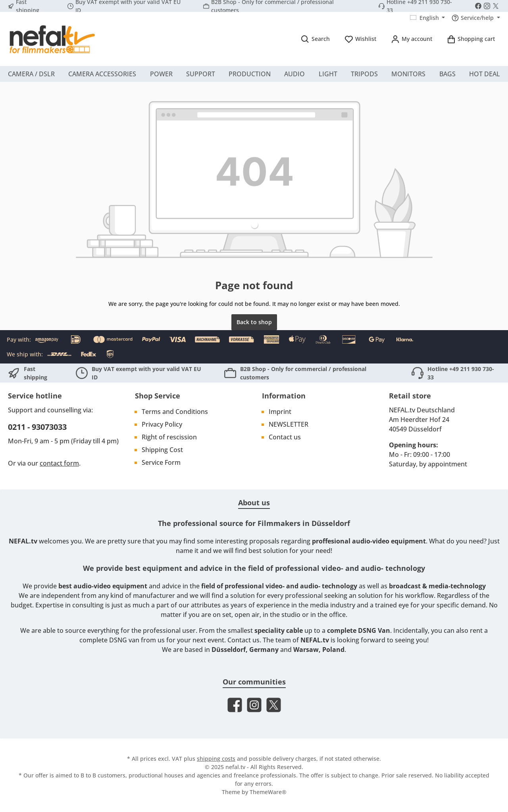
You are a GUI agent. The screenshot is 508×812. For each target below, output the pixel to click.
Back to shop (254, 322)
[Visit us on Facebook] (478, 6)
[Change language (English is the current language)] (428, 18)
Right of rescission (169, 437)
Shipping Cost (162, 450)
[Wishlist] (360, 39)
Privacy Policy (162, 424)
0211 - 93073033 (37, 427)
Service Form (161, 462)
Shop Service (158, 396)
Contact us (285, 437)
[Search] (315, 39)
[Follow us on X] (496, 6)
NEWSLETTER (289, 424)
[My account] (411, 39)
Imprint (280, 412)
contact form (59, 463)
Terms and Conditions (175, 412)
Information (284, 396)
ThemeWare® (268, 792)
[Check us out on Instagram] (487, 6)
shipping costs (216, 759)
